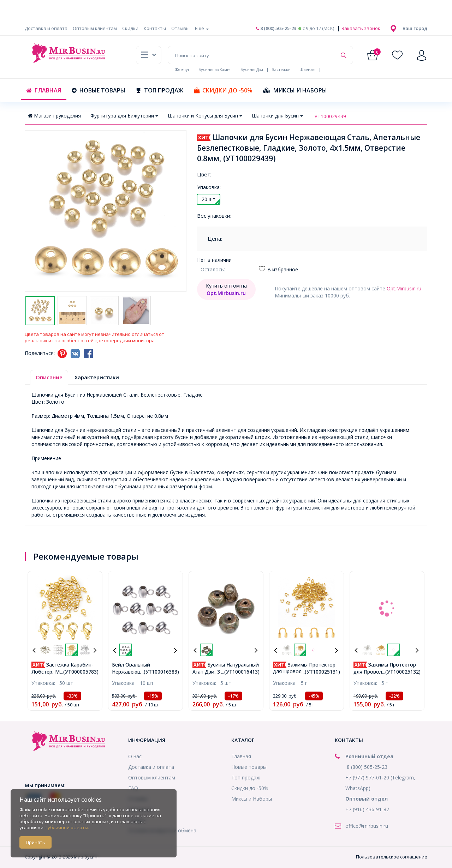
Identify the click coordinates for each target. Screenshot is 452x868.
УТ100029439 (330, 116)
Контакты (155, 28)
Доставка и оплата (46, 28)
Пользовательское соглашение (392, 857)
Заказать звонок (360, 28)
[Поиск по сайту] (252, 55)
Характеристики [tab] (97, 377)
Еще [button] (202, 28)
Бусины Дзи (252, 69)
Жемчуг (182, 69)
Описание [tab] (49, 377)
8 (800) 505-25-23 (276, 28)
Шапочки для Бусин (277, 116)
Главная (44, 90)
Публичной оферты (66, 827)
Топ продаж (160, 90)
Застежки (281, 69)
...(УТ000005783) (79, 672)
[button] (415, 28)
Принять (35, 842)
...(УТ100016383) (160, 672)
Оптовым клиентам (95, 28)
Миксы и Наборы (295, 90)
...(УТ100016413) (240, 672)
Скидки (130, 28)
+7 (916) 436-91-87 (367, 809)
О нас (135, 756)
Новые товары (99, 90)
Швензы (307, 69)
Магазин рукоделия (54, 116)
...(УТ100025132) (401, 672)
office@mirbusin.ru (367, 826)
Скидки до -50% (223, 90)
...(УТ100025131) (321, 672)
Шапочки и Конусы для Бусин (205, 116)
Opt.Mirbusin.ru (404, 288)
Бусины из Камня (215, 69)
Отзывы (180, 28)
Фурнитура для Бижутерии (124, 116)
